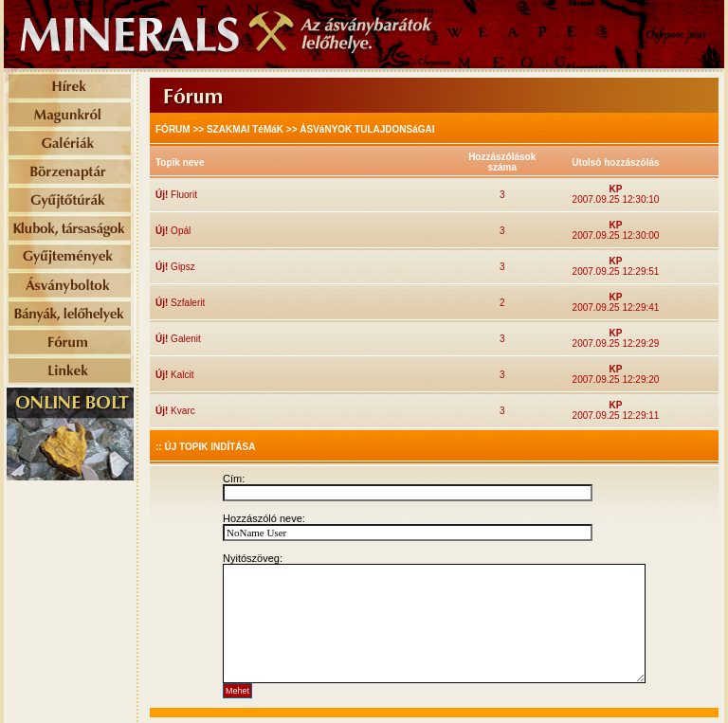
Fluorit (182, 195)
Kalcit (181, 375)
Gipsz (181, 267)
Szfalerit (186, 303)
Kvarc (181, 411)
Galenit (184, 339)
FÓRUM (173, 129)
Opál (179, 231)
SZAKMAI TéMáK (245, 129)
